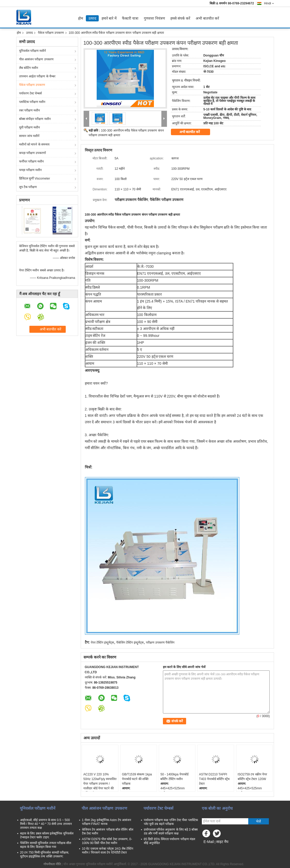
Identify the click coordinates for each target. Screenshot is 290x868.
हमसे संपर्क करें (180, 18)
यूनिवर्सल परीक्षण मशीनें (33, 51)
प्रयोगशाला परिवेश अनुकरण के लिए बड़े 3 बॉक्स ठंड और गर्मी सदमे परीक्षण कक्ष (171, 832)
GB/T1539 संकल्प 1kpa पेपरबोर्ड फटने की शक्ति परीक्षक (137, 779)
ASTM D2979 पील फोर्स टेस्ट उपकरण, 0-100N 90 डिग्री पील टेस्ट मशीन (107, 841)
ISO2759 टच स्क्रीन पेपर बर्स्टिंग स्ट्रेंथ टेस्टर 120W (252, 777)
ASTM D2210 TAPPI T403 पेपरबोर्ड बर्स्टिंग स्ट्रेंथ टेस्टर (214, 779)
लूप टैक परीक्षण (28, 187)
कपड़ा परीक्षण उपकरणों (33, 153)
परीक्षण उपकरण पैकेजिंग (160, 643)
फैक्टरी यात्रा (130, 18)
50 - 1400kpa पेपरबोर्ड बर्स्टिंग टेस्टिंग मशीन (174, 777)
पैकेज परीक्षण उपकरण (51, 33)
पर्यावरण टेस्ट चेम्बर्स (31, 93)
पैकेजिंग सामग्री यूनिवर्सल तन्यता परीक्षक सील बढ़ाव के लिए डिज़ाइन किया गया (46, 845)
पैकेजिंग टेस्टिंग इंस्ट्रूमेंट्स (130, 643)
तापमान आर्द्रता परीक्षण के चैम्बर (37, 76)
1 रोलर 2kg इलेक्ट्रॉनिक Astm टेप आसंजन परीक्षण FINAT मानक (107, 822)
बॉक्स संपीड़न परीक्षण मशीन (35, 119)
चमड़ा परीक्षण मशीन (31, 170)
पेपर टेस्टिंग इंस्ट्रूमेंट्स (102, 643)
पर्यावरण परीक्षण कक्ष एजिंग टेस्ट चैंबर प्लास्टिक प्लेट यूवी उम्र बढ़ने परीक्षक (171, 822)
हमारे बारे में (109, 18)
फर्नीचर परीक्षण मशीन (32, 161)
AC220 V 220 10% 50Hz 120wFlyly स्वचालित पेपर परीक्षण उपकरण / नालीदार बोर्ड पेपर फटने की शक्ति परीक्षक (100, 784)
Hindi (269, 3)
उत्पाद (92, 18)
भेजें (258, 821)
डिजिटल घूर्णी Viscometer (35, 179)
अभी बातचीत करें (207, 18)
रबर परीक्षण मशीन (30, 110)
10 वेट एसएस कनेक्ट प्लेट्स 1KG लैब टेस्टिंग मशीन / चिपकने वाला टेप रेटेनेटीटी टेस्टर (108, 851)
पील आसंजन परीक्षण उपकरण (36, 59)
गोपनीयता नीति (52, 864)
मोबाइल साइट (211, 848)
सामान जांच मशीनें (29, 136)
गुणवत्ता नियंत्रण (154, 18)
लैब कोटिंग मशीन (29, 68)
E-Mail (209, 842)
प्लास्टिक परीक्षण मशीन (32, 102)
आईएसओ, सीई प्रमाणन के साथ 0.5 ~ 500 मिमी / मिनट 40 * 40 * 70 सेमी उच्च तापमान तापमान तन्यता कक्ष (46, 824)
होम (81, 18)
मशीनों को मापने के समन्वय (34, 144)
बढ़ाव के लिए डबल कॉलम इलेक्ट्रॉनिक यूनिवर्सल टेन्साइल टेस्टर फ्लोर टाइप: (47, 835)
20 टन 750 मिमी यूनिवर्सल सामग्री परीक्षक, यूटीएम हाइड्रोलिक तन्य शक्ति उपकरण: (45, 854)
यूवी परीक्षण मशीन (30, 127)
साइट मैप (222, 842)
